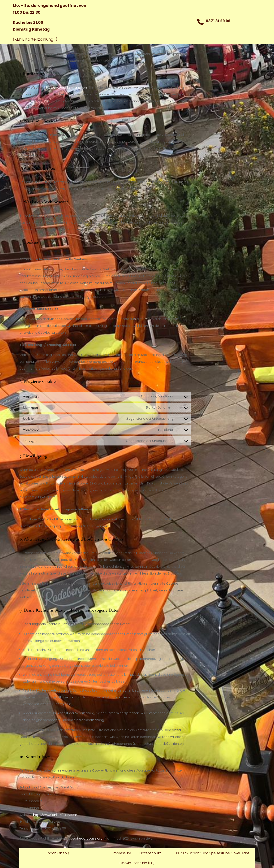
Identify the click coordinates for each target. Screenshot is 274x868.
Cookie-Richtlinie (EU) (137, 863)
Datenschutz (150, 853)
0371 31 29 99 (218, 21)
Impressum (122, 853)
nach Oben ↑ (59, 853)
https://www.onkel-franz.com (66, 87)
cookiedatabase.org (87, 838)
